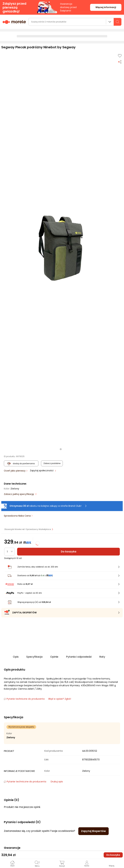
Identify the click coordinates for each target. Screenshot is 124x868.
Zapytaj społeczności (42, 471)
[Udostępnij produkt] (120, 62)
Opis (16, 657)
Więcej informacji (106, 7)
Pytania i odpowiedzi (79, 657)
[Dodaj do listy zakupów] (120, 56)
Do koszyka (69, 552)
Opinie (54, 657)
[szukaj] (118, 22)
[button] (61, 248)
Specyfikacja (34, 657)
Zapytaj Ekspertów (93, 831)
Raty (102, 657)
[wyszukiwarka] (75, 22)
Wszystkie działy (110, 22)
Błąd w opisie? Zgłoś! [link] (60, 699)
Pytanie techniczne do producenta (24, 699)
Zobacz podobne (52, 463)
